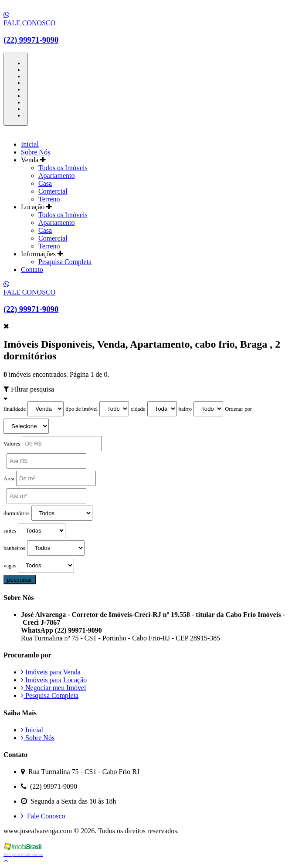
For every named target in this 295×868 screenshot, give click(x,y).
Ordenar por (238, 409)
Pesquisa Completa (65, 262)
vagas (10, 566)
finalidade (15, 409)
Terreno (49, 199)
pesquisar (20, 580)
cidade (138, 409)
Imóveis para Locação (54, 680)
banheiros (14, 548)
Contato (32, 270)
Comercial (53, 191)
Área (9, 479)
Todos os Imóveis (63, 168)
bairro (185, 409)
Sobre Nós (36, 152)
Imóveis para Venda (51, 672)
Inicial (30, 144)
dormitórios (17, 513)
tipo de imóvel (81, 409)
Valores (12, 444)
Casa (45, 183)
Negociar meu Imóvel (54, 688)
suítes (10, 531)
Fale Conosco (43, 816)
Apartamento (57, 176)
